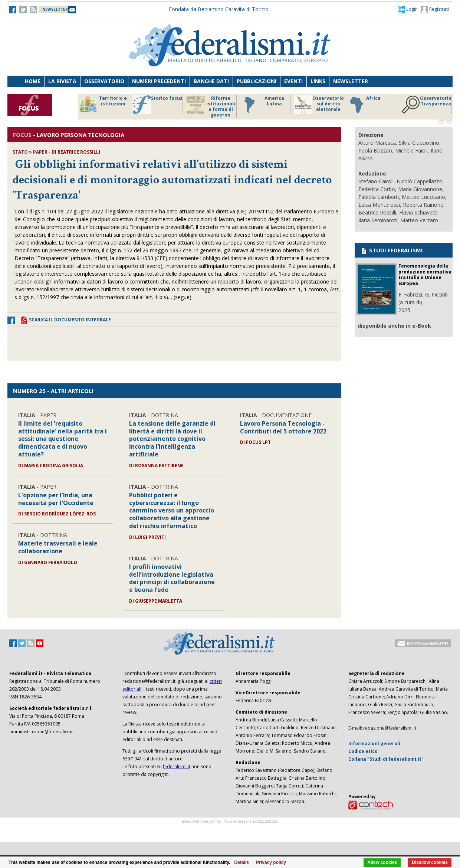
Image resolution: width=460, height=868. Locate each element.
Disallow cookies (430, 862)
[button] (408, 9)
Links (318, 81)
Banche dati (211, 81)
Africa (364, 105)
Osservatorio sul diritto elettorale (319, 105)
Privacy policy (271, 862)
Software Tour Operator (230, 830)
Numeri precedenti (159, 81)
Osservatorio (104, 81)
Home (33, 81)
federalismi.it (177, 767)
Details (242, 862)
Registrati (435, 10)
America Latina (262, 105)
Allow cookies (382, 862)
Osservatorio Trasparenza (426, 105)
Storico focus (157, 105)
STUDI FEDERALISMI (392, 250)
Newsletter (351, 81)
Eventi (293, 81)
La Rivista (62, 81)
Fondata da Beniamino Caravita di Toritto (219, 9)
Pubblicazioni (257, 81)
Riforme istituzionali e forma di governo (211, 107)
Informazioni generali (374, 743)
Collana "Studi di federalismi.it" (386, 759)
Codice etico (363, 751)
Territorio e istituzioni (103, 105)
